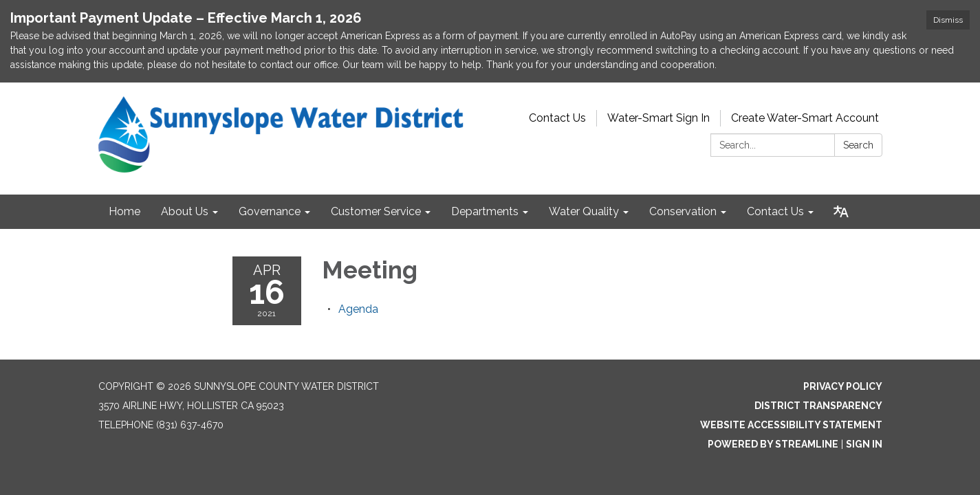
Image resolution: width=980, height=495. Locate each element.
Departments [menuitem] (485, 211)
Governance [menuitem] (270, 211)
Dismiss (948, 20)
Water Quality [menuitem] (584, 211)
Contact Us (557, 118)
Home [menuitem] (124, 211)
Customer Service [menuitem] (376, 211)
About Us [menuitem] (185, 211)
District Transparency (818, 406)
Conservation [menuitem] (683, 211)
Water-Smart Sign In (658, 118)
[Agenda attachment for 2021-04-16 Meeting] (358, 309)
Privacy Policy (843, 386)
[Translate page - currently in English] (841, 212)
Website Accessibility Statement (791, 425)
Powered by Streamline (773, 444)
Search (858, 145)
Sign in (864, 444)
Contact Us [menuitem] (775, 211)
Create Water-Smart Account (805, 118)
